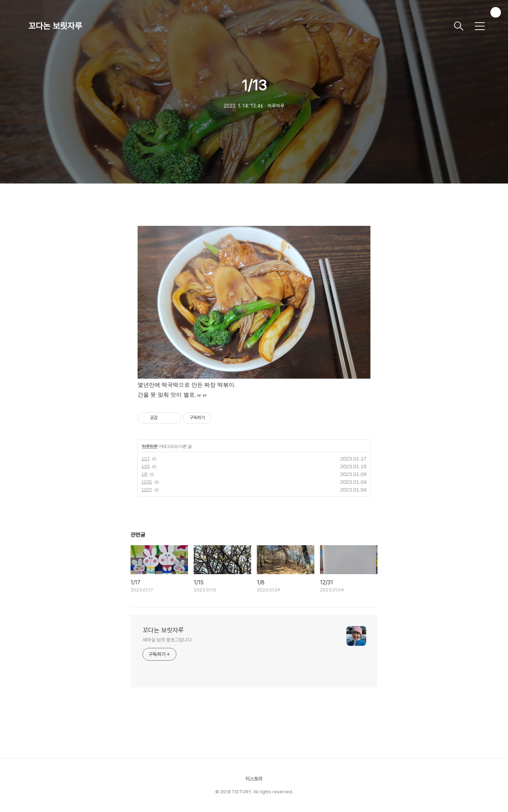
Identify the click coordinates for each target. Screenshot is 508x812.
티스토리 (254, 779)
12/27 (147, 490)
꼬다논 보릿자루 (55, 26)
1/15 (146, 467)
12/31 (147, 482)
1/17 (146, 459)
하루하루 (150, 446)
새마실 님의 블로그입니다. (168, 640)
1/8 (144, 474)
